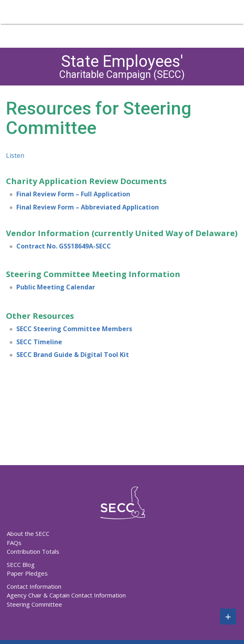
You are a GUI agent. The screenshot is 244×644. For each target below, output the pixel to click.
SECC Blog (21, 564)
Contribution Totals (33, 551)
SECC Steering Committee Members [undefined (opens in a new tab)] (74, 329)
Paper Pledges (27, 573)
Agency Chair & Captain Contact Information (66, 595)
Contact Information (34, 586)
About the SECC (28, 533)
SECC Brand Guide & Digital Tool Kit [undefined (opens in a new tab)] (73, 355)
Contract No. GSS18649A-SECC (64, 246)
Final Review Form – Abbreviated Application (88, 207)
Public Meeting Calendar (56, 287)
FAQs (14, 543)
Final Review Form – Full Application (73, 194)
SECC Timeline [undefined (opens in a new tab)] (39, 342)
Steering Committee (34, 604)
